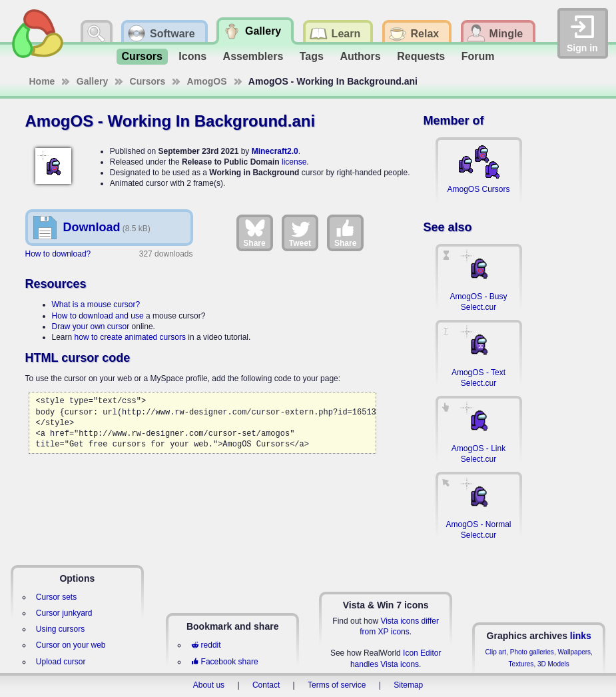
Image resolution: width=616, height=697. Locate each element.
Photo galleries (532, 652)
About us (209, 685)
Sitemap (408, 685)
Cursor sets (56, 597)
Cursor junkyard (64, 613)
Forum (478, 56)
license (294, 162)
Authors (360, 56)
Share (254, 233)
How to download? (58, 254)
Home (42, 81)
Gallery (92, 81)
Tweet (300, 233)
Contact (266, 685)
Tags (312, 56)
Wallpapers (574, 652)
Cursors (142, 56)
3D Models (553, 664)
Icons (192, 56)
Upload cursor (61, 662)
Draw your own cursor (91, 327)
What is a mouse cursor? (96, 305)
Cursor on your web (71, 645)
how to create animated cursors (130, 337)
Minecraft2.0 (275, 151)
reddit (206, 645)
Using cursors (60, 629)
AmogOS (207, 81)
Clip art (495, 652)
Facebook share (224, 662)
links (581, 636)
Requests (421, 56)
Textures (521, 664)
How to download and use (98, 316)
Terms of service (337, 685)
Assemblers (253, 56)
